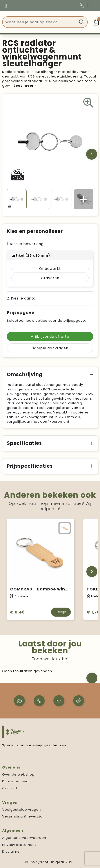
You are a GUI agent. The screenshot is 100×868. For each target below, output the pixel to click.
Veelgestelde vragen (22, 809)
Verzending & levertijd (22, 816)
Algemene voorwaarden (24, 838)
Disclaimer (12, 851)
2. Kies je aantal (22, 298)
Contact (10, 788)
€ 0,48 (17, 612)
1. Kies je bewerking (25, 244)
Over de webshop (18, 774)
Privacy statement (19, 845)
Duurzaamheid (15, 781)
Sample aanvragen (50, 348)
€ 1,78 (93, 612)
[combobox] (40, 22)
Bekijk (61, 612)
